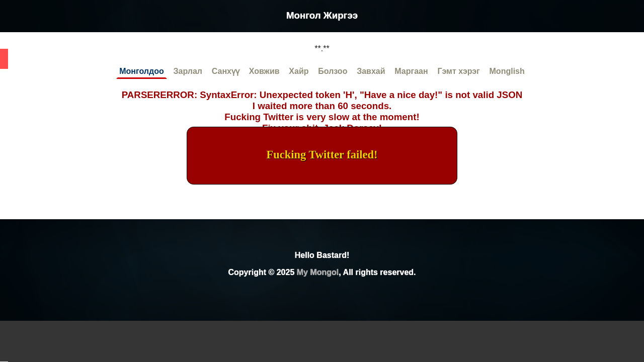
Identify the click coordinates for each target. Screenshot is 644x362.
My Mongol (318, 272)
